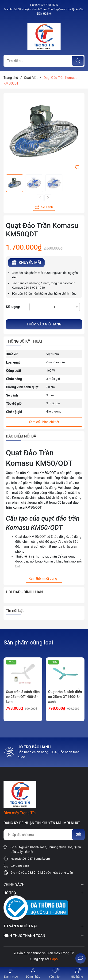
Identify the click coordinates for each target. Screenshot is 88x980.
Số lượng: (13, 307)
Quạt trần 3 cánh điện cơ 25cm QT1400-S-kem (23, 697)
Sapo (54, 959)
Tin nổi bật (15, 611)
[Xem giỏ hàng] (77, 974)
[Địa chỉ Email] (44, 835)
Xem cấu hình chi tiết (44, 422)
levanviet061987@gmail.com (30, 859)
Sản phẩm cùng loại (28, 643)
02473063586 (49, 5)
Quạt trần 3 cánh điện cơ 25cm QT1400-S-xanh (65, 697)
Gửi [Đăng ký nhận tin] (78, 834)
